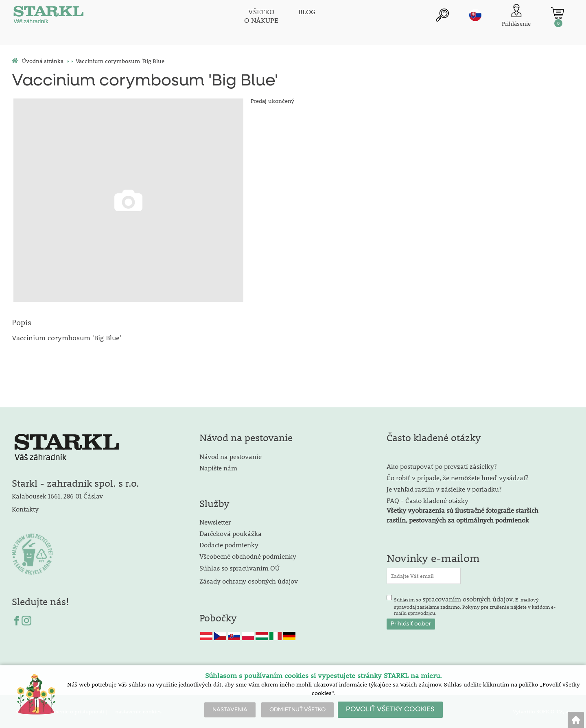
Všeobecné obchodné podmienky (248, 556)
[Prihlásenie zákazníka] (516, 16)
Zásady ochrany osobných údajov (249, 581)
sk (475, 15)
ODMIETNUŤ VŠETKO (297, 710)
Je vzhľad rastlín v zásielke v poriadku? (444, 489)
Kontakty (25, 509)
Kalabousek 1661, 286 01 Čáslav (57, 496)
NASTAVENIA (230, 710)
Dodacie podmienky (229, 545)
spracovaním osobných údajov (468, 599)
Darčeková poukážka (231, 533)
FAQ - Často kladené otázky (427, 500)
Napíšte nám (218, 468)
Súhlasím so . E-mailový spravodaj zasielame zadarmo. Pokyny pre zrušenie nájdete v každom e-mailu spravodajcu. (475, 606)
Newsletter (215, 522)
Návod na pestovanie (231, 456)
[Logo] (48, 16)
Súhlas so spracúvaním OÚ (239, 568)
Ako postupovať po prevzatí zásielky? (442, 466)
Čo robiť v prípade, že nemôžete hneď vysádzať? (457, 478)
